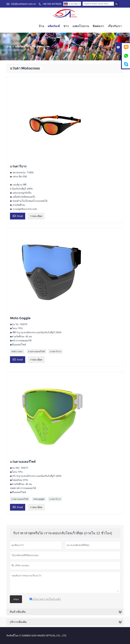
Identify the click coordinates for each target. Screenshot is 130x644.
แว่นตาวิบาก (55, 352)
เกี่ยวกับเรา (115, 26)
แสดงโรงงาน (81, 26)
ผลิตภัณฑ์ (54, 26)
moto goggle (39, 499)
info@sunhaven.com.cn (23, 4)
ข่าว (66, 26)
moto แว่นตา (17, 352)
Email (18, 216)
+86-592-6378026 (52, 4)
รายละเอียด (36, 216)
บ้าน (41, 26)
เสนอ (16, 599)
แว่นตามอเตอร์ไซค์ (36, 352)
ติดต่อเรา (98, 26)
